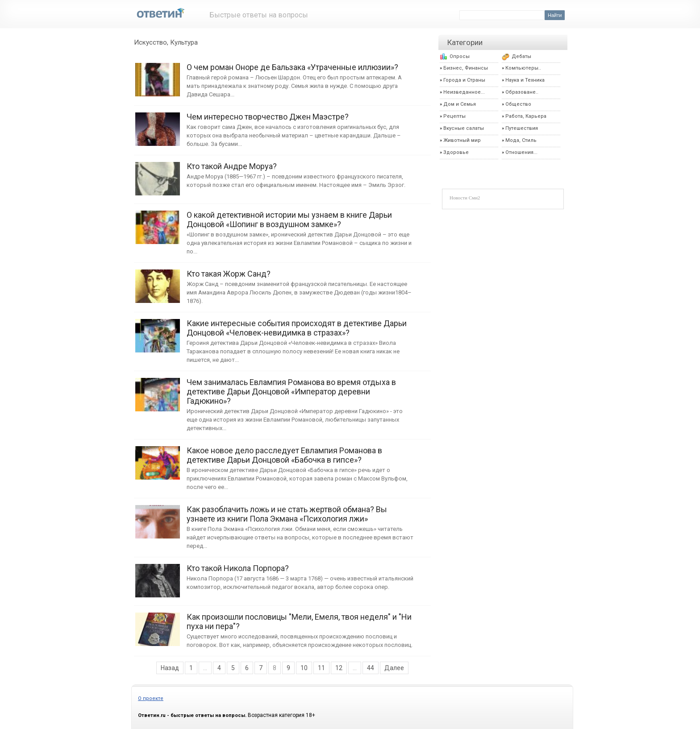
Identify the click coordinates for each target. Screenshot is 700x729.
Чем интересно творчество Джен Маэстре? (158, 125)
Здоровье (456, 152)
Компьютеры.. (523, 68)
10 (304, 668)
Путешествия (522, 128)
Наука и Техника (525, 80)
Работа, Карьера (526, 116)
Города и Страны (464, 80)
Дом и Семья (460, 104)
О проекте (151, 698)
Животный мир (462, 140)
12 (339, 668)
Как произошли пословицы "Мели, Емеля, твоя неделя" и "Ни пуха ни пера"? (158, 625)
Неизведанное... (464, 92)
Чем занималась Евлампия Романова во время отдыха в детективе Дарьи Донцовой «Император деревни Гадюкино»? (158, 390)
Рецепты (454, 116)
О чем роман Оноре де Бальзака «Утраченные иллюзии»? (158, 75)
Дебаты (521, 56)
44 (371, 668)
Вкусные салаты (464, 128)
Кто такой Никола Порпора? (158, 576)
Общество (518, 104)
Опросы (460, 56)
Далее (394, 668)
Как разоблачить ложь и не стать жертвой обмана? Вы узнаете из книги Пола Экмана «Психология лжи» (158, 517)
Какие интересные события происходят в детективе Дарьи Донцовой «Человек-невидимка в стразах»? (158, 331)
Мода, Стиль (521, 140)
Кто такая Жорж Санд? (158, 282)
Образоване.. (522, 92)
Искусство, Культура (166, 42)
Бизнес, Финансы (466, 68)
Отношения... (521, 152)
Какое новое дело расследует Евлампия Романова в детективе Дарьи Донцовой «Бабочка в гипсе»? (158, 458)
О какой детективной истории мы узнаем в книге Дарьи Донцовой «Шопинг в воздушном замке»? (158, 223)
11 (321, 668)
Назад (170, 668)
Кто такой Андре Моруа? (158, 174)
